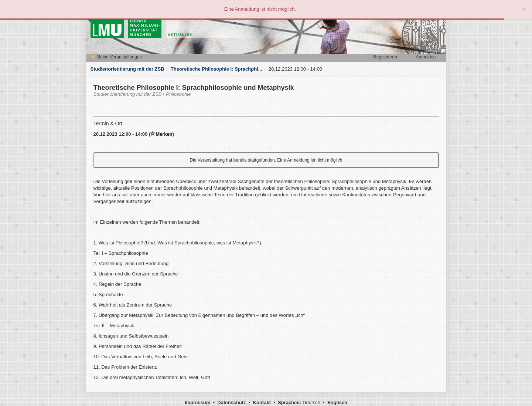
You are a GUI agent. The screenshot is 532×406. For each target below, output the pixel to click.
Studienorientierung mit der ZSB (127, 69)
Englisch (337, 402)
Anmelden (426, 57)
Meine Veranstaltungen (116, 57)
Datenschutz (231, 402)
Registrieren (385, 57)
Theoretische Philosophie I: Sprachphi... (216, 69)
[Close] (524, 9)
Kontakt (262, 402)
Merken (161, 134)
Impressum (197, 402)
